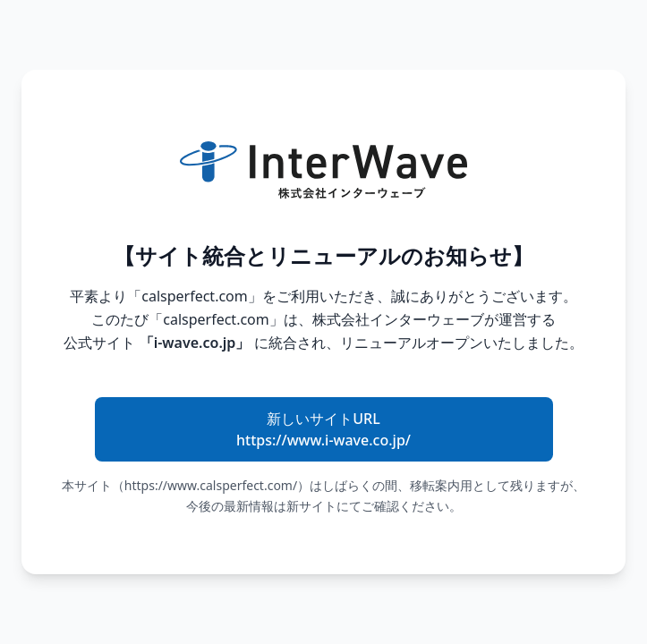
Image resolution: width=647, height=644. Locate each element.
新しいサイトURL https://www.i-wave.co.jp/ (323, 429)
